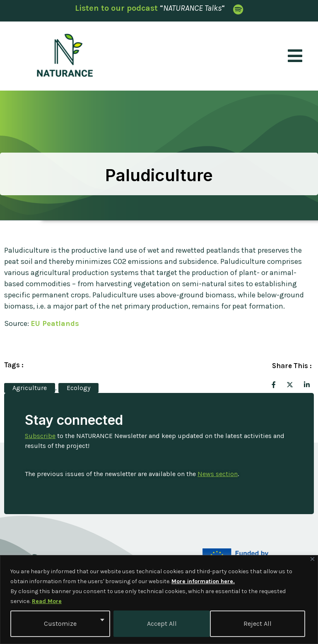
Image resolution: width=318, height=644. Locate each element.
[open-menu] (295, 56)
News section (218, 474)
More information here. (203, 581)
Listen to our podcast (116, 8)
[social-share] (274, 384)
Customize (60, 624)
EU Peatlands (55, 323)
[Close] (312, 559)
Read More (47, 601)
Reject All (161, 624)
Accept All (260, 624)
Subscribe (40, 436)
